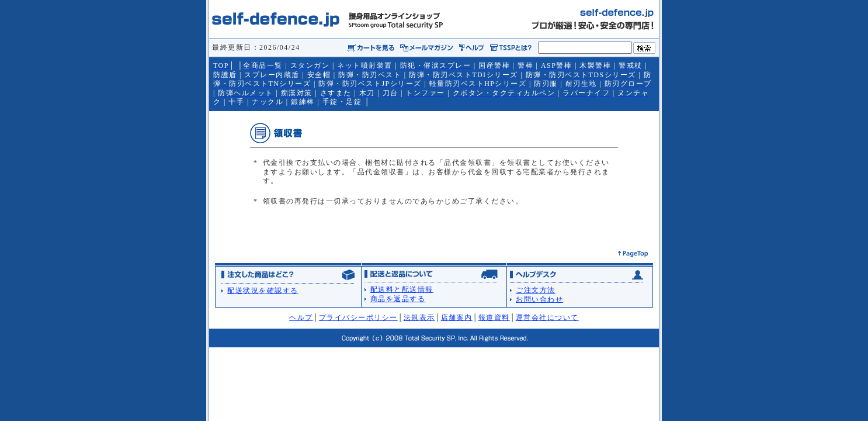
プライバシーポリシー (358, 318)
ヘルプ (301, 318)
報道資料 (494, 318)
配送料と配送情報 (402, 289)
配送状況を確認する (263, 291)
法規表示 (419, 318)
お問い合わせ (539, 299)
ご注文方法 (536, 290)
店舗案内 (457, 318)
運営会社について (547, 318)
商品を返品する (398, 299)
